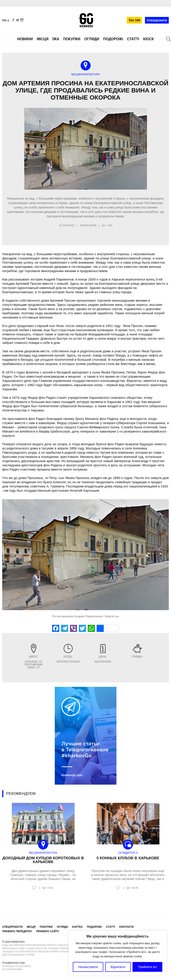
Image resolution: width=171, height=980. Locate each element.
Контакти (126, 927)
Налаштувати (88, 967)
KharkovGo (85, 20)
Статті (133, 39)
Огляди (92, 39)
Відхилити (118, 967)
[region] (118, 953)
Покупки (72, 39)
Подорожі (113, 39)
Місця (43, 39)
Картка (77, 927)
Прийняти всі (147, 967)
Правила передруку (17, 931)
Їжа (56, 39)
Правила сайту (47, 931)
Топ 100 (134, 20)
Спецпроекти (157, 20)
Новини (25, 39)
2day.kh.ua (111, 616)
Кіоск (149, 39)
